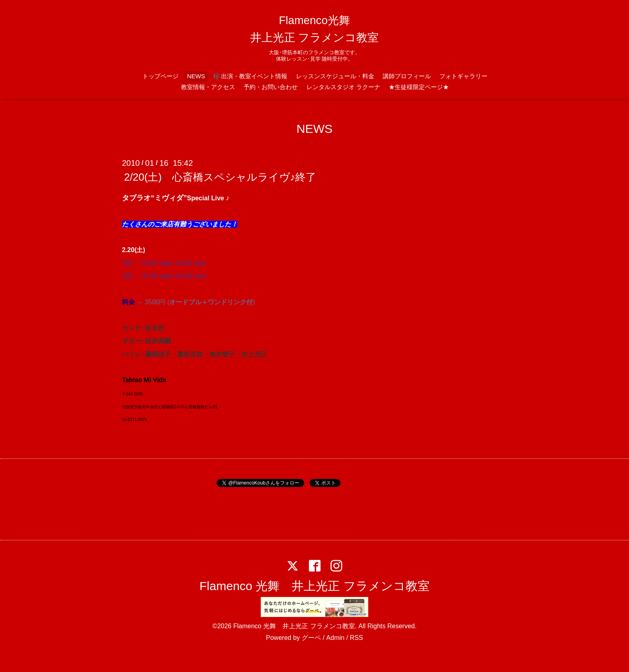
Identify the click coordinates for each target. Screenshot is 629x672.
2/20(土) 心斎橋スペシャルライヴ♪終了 (220, 177)
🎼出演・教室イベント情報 (250, 76)
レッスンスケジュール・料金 (335, 76)
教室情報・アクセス (208, 87)
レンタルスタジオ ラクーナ (343, 87)
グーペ (311, 638)
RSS (356, 638)
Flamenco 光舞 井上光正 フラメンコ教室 (314, 586)
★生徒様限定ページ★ (419, 87)
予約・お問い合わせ (271, 87)
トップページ (160, 76)
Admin (335, 638)
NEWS (196, 76)
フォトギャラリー (463, 76)
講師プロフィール (407, 76)
